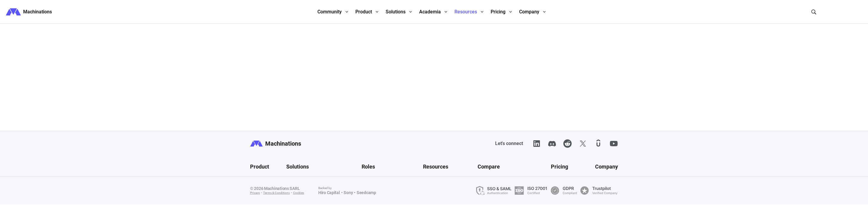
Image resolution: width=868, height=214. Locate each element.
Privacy (255, 193)
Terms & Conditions (276, 193)
